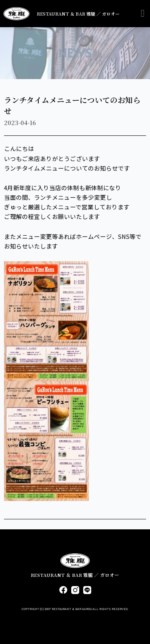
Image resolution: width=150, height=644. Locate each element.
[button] (143, 14)
